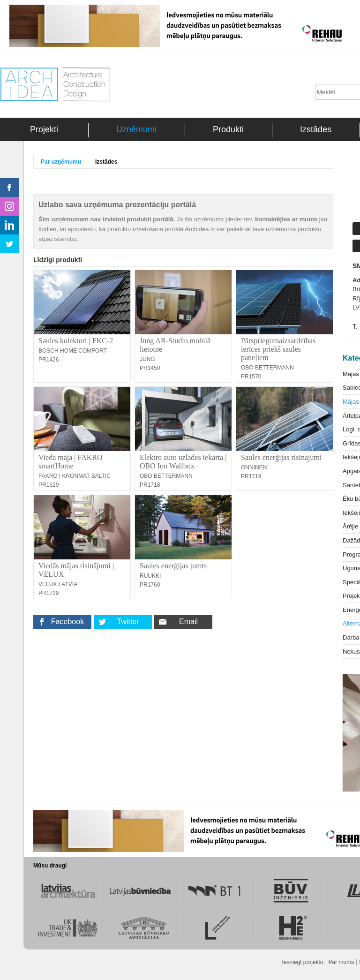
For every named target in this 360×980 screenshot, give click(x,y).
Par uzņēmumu (61, 162)
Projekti (44, 129)
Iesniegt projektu (302, 962)
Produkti (228, 129)
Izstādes (316, 129)
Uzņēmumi (136, 129)
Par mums (341, 962)
